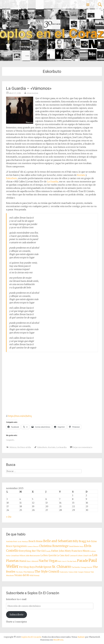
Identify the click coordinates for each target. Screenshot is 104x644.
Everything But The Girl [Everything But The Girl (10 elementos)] (32, 551)
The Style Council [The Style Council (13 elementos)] (47, 572)
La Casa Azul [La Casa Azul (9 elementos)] (63, 555)
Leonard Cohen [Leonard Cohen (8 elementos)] (76, 555)
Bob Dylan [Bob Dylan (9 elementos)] (92, 541)
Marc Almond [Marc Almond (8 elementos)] (32, 561)
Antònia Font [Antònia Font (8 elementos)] (12, 541)
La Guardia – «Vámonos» (29, 88)
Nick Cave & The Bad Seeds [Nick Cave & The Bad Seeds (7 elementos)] (67, 561)
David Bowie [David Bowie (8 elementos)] (74, 546)
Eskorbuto (12, 178)
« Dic (9, 517)
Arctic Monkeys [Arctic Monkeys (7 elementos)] (23, 542)
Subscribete (17, 615)
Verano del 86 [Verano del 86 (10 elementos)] (22, 575)
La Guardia (53, 182)
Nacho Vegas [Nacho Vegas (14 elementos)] (48, 561)
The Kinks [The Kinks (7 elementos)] (19, 572)
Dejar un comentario (82, 447)
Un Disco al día (24, 447)
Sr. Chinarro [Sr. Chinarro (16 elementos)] (61, 567)
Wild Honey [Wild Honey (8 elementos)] (35, 575)
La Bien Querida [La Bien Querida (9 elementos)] (48, 555)
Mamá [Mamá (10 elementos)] (23, 561)
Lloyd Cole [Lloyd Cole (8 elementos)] (87, 555)
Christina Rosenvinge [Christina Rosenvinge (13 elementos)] (54, 546)
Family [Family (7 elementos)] (48, 551)
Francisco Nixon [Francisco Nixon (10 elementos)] (81, 551)
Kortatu (81, 175)
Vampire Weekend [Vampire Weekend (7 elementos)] (84, 572)
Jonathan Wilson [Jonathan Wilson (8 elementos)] (18, 555)
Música (13, 447)
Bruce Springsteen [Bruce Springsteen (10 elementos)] (16, 546)
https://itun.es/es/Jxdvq (20, 416)
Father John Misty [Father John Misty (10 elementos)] (61, 551)
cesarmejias (32, 93)
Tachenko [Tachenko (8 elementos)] (76, 567)
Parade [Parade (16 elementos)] (83, 561)
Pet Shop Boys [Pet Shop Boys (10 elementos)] (27, 567)
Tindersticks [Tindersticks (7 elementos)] (64, 572)
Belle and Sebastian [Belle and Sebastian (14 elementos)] (58, 541)
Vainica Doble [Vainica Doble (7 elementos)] (73, 572)
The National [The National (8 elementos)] (29, 572)
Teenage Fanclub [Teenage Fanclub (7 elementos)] (86, 567)
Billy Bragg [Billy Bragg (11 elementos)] (79, 541)
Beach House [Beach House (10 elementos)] (36, 541)
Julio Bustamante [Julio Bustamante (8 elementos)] (33, 555)
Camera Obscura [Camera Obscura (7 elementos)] (33, 546)
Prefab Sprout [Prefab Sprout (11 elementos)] (43, 567)
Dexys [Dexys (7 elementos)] (81, 546)
